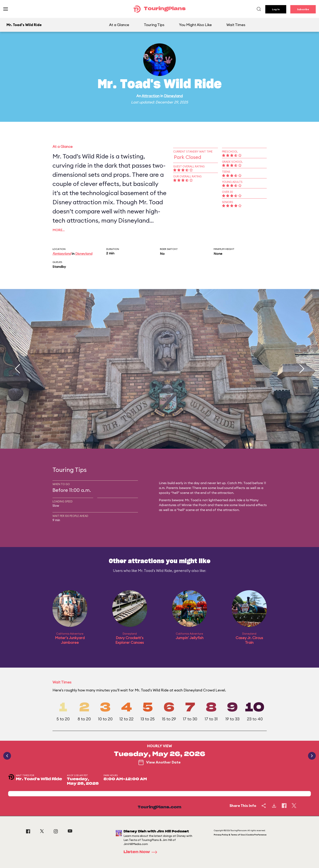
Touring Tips (154, 25)
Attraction (151, 96)
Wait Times (236, 25)
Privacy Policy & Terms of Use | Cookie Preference (240, 835)
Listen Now (142, 852)
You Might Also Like (195, 25)
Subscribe (303, 9)
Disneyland (173, 96)
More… (59, 230)
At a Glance (119, 25)
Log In (276, 9)
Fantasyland (62, 254)
